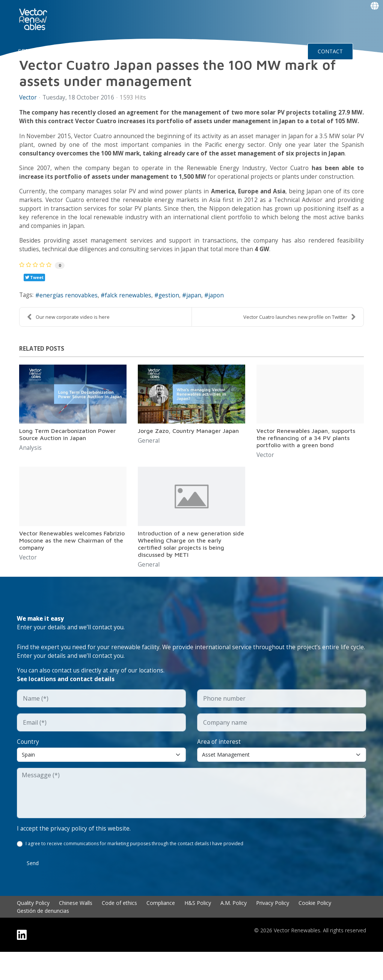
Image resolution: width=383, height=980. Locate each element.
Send (33, 891)
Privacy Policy (273, 931)
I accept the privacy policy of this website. (75, 856)
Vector (28, 98)
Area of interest (219, 769)
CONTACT (330, 51)
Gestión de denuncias (43, 939)
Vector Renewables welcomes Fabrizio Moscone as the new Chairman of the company (72, 565)
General (149, 465)
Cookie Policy (315, 931)
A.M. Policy (234, 931)
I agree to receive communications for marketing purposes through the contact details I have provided (135, 872)
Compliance (161, 931)
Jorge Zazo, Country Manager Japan (188, 455)
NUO (65, 51)
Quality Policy (33, 931)
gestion (174, 319)
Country (28, 769)
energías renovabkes (71, 319)
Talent (187, 51)
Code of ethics (119, 931)
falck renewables (132, 319)
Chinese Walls (76, 931)
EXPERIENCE (150, 51)
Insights (230, 51)
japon (223, 319)
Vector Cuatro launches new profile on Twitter (300, 341)
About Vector (102, 51)
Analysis (31, 472)
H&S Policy (198, 931)
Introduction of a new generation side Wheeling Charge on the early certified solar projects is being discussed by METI (191, 568)
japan (200, 319)
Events (270, 51)
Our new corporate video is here (68, 341)
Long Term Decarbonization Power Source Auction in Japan (67, 458)
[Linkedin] (22, 963)
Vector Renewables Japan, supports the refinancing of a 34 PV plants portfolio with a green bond (306, 462)
